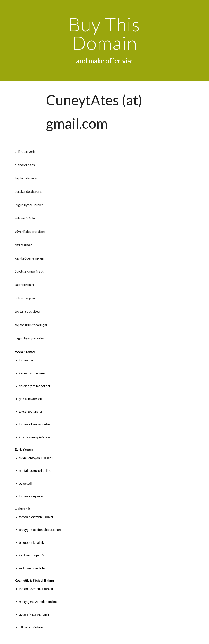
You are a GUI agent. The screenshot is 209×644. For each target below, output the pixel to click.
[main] (104, 41)
